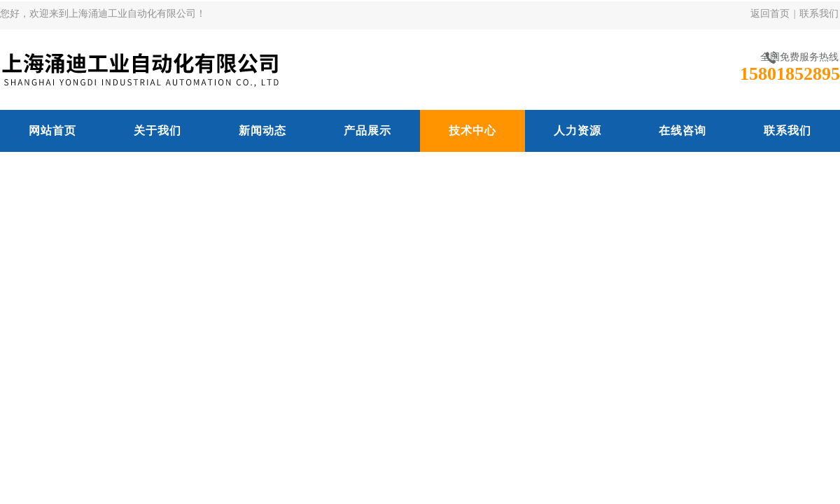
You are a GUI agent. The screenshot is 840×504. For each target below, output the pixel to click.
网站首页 (52, 131)
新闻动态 (262, 131)
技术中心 (472, 131)
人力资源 (577, 131)
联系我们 (819, 14)
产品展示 (367, 131)
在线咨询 (682, 131)
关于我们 (157, 131)
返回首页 (770, 14)
